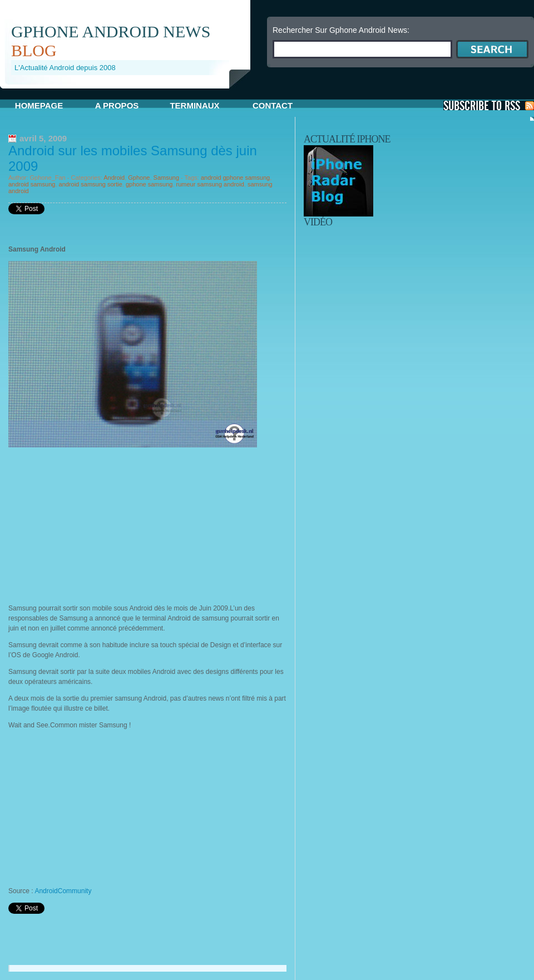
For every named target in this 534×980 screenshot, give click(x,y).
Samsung (166, 178)
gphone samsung (149, 184)
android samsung (32, 184)
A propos (117, 105)
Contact (273, 105)
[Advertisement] (130, 93)
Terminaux (194, 105)
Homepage (39, 105)
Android (114, 178)
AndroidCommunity (63, 891)
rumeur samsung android (210, 184)
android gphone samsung (235, 178)
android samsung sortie (91, 184)
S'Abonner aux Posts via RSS (489, 105)
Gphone (139, 178)
